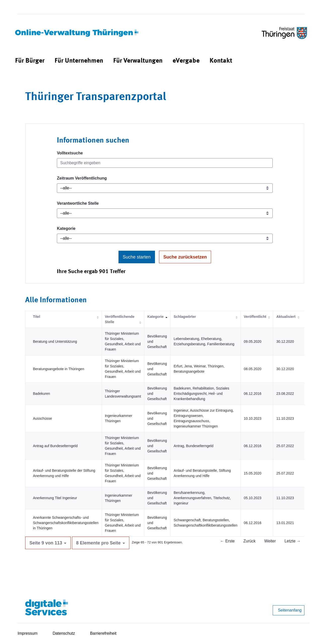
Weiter (270, 541)
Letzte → (293, 541)
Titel (37, 317)
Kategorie (66, 228)
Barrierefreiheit (103, 633)
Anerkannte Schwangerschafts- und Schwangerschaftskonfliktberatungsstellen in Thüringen (66, 523)
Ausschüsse (42, 418)
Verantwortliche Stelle (78, 203)
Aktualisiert (286, 317)
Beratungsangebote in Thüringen (59, 369)
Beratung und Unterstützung (55, 341)
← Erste (227, 541)
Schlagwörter (185, 317)
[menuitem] (30, 61)
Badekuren (42, 394)
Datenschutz (64, 633)
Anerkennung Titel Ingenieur (55, 498)
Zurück (249, 541)
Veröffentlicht (255, 317)
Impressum (28, 633)
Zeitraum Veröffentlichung (82, 178)
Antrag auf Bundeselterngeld (55, 446)
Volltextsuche (70, 153)
